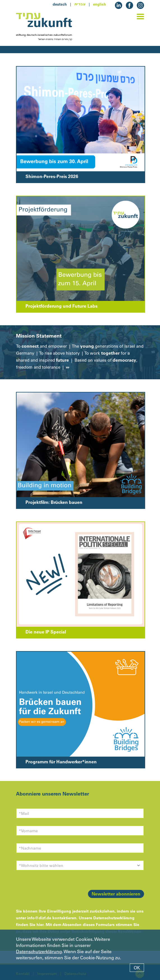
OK (137, 968)
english (99, 4)
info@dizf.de (39, 918)
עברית (80, 4)
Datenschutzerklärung (39, 951)
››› (67, 367)
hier (40, 925)
